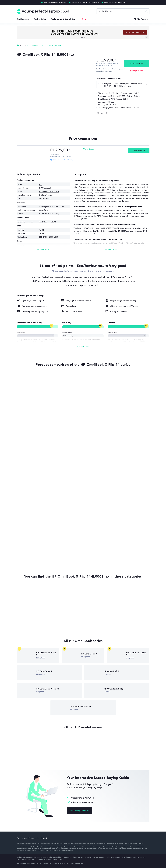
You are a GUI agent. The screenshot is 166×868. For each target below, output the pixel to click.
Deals (85, 19)
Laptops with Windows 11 (109, 187)
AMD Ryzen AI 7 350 (134, 210)
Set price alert (138, 71)
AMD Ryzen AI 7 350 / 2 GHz (120, 96)
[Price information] (116, 60)
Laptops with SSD (131, 187)
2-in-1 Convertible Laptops (85, 187)
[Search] (123, 11)
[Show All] (83, 346)
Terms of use (22, 838)
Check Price (135, 63)
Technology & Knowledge (63, 19)
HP (23, 45)
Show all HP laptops (106, 113)
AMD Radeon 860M (119, 99)
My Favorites (143, 19)
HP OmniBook (33, 45)
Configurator (23, 19)
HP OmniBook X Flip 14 (51, 45)
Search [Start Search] (147, 11)
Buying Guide (40, 19)
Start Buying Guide (78, 811)
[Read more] (43, 250)
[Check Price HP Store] (32, 150)
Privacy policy (34, 838)
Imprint (44, 838)
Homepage (18, 45)
